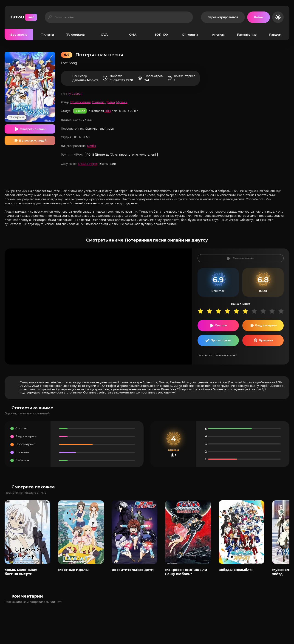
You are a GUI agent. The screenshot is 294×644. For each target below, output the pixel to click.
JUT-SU (24, 17)
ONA (133, 34)
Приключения (80, 102)
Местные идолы (73, 570)
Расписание (247, 34)
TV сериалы (76, 34)
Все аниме (19, 34)
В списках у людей (33, 141)
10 (283, 311)
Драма (110, 102)
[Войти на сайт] (259, 17)
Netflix (91, 146)
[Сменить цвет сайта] (278, 17)
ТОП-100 (161, 34)
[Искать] (50, 17)
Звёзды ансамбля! (236, 570)
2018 (108, 111)
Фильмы (47, 34)
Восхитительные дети (133, 570)
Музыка (122, 102)
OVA (104, 34)
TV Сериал (75, 94)
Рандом (275, 34)
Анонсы (218, 34)
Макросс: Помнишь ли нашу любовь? (186, 572)
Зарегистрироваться (223, 17)
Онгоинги (190, 34)
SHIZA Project (88, 164)
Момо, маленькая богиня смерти (21, 572)
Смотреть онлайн (33, 129)
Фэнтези (98, 102)
